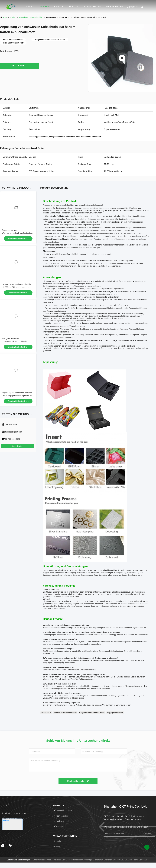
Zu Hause (29, 7)
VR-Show (59, 7)
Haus (5, 17)
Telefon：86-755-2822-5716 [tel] (14, 813)
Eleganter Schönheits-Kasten (92, 713)
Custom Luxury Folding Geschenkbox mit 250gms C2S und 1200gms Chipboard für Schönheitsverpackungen (18, 287)
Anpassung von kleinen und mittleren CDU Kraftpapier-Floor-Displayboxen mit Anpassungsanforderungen (17, 396)
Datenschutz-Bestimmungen (18, 860)
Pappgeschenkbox (115, 713)
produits (13, 17)
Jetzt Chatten (19, 66)
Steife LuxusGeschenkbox (65, 713)
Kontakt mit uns (92, 7)
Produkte (44, 7)
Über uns (74, 7)
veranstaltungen (114, 7)
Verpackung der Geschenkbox (31, 17)
